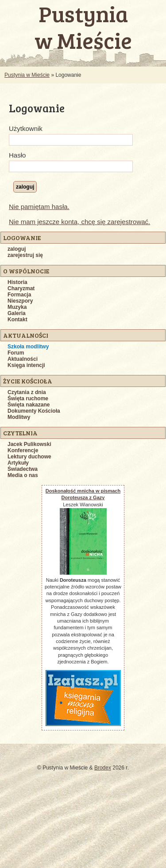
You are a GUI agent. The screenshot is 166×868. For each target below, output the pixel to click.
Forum (16, 353)
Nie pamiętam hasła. (39, 207)
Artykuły (18, 463)
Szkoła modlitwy (28, 347)
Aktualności (23, 359)
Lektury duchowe (29, 457)
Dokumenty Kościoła (34, 411)
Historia (17, 282)
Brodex (103, 768)
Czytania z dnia (27, 392)
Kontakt (17, 320)
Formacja (19, 295)
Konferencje (23, 450)
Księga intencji (26, 365)
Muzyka (17, 307)
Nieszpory (20, 301)
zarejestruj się (25, 255)
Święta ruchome (28, 398)
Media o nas (23, 475)
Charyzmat (21, 288)
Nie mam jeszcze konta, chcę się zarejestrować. (79, 222)
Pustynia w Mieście (27, 75)
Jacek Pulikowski (29, 444)
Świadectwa (23, 469)
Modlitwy (19, 417)
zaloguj (17, 249)
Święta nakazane (29, 405)
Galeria (17, 313)
